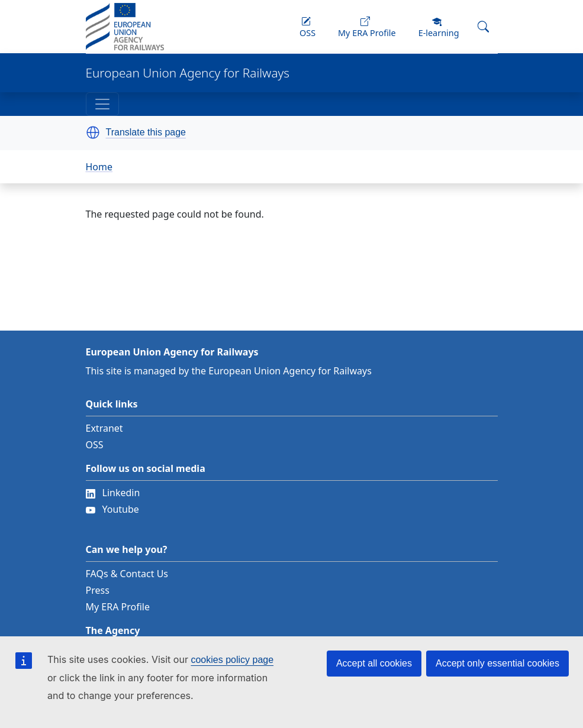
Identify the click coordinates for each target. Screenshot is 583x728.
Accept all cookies (374, 663)
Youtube (112, 509)
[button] (93, 132)
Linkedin (113, 493)
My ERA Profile (118, 607)
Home (99, 167)
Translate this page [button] (146, 132)
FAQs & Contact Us (127, 574)
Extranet (104, 428)
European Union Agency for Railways (188, 73)
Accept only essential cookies (497, 663)
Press (98, 590)
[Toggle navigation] (102, 104)
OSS (95, 445)
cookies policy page (232, 660)
